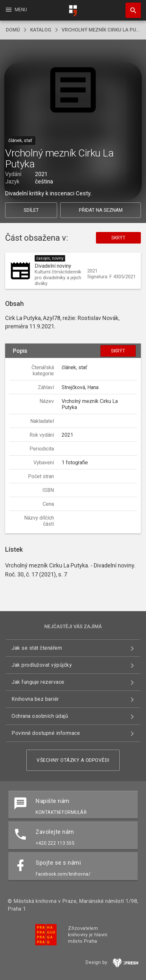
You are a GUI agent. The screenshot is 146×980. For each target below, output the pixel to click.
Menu (16, 10)
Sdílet (31, 210)
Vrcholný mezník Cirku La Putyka (101, 30)
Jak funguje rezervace (38, 682)
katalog (41, 30)
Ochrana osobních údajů (40, 716)
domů (13, 30)
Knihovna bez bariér (35, 699)
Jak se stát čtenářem (37, 648)
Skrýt (118, 238)
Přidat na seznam (101, 210)
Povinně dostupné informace (46, 733)
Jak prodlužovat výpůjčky (42, 665)
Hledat (130, 7)
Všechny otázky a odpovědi (73, 760)
